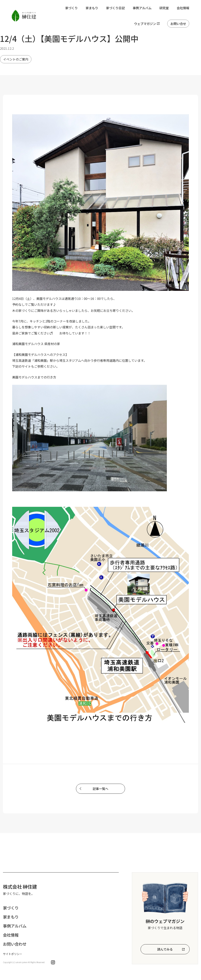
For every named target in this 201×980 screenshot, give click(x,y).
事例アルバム (142, 8)
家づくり (71, 8)
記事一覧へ (100, 789)
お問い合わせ (15, 944)
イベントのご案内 (16, 59)
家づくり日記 (115, 8)
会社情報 (183, 8)
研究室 (164, 8)
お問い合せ (178, 24)
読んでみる (165, 949)
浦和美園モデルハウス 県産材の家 (36, 344)
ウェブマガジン (145, 24)
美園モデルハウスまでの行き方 (34, 377)
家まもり (92, 8)
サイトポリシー (13, 954)
